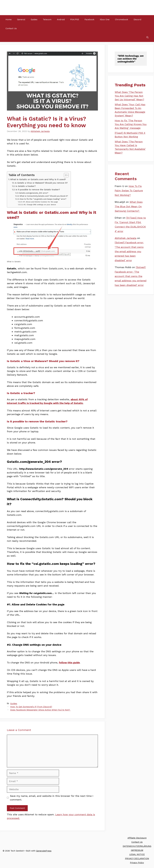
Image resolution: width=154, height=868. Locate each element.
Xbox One (105, 20)
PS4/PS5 (75, 20)
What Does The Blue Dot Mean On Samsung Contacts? (129, 206)
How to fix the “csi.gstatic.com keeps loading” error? (43, 199)
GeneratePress (44, 851)
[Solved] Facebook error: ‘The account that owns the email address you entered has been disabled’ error (129, 251)
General (21, 20)
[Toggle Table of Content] (65, 175)
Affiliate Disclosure (137, 838)
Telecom (47, 20)
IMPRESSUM (137, 850)
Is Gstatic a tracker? (26, 186)
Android (61, 20)
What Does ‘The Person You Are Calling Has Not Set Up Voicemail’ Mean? (129, 96)
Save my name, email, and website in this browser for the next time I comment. (52, 798)
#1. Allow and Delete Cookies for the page (41, 202)
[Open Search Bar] (147, 37)
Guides (34, 20)
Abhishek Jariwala (126, 238)
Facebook (89, 20)
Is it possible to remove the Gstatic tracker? (38, 190)
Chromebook (122, 20)
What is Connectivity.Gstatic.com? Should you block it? (44, 196)
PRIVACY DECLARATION (137, 859)
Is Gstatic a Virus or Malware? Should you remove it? (41, 183)
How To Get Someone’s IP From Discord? (31, 707)
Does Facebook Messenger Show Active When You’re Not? (40, 710)
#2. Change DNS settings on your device (40, 205)
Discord (137, 20)
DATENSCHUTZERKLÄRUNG (137, 846)
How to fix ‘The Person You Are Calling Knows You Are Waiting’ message (131, 124)
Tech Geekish (17, 7)
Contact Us (11, 28)
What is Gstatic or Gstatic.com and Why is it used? (38, 179)
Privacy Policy (137, 863)
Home (9, 20)
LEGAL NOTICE (137, 854)
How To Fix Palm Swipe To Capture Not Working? (129, 191)
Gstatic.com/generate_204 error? (34, 193)
